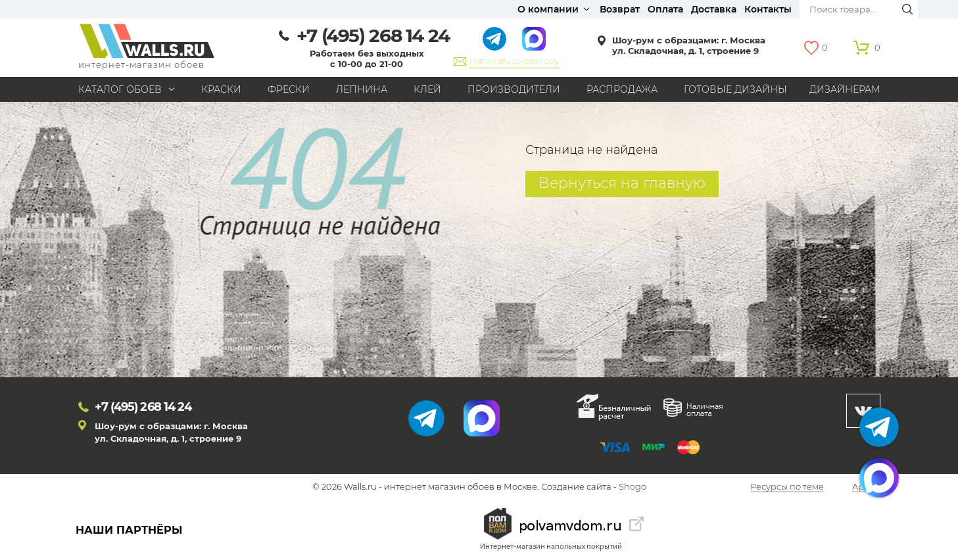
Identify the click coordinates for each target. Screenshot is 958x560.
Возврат (620, 9)
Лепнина (362, 89)
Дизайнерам (845, 89)
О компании (548, 9)
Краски (221, 89)
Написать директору (515, 60)
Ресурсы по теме (787, 487)
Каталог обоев (120, 89)
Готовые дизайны (735, 89)
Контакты (768, 9)
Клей (427, 89)
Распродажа (622, 89)
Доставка (714, 9)
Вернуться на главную (622, 183)
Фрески (289, 89)
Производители (514, 89)
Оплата (665, 9)
